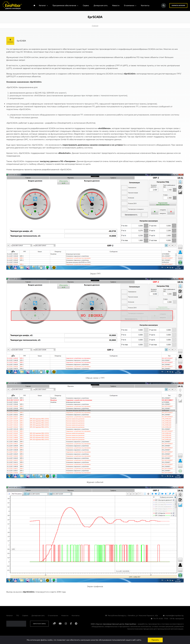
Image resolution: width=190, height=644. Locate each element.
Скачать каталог (178, 5)
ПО (18, 615)
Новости (65, 615)
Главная (95, 26)
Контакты (76, 615)
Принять (155, 640)
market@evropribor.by (173, 615)
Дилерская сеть (38, 615)
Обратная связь (39, 624)
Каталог (10, 615)
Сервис (25, 615)
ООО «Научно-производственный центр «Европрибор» (114, 624)
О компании (53, 615)
